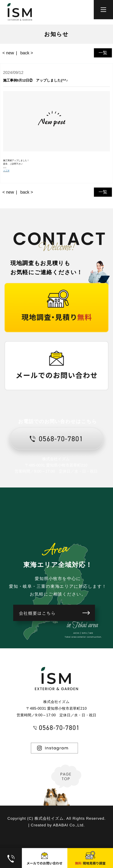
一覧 (103, 53)
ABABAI (61, 825)
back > (27, 53)
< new (8, 53)
